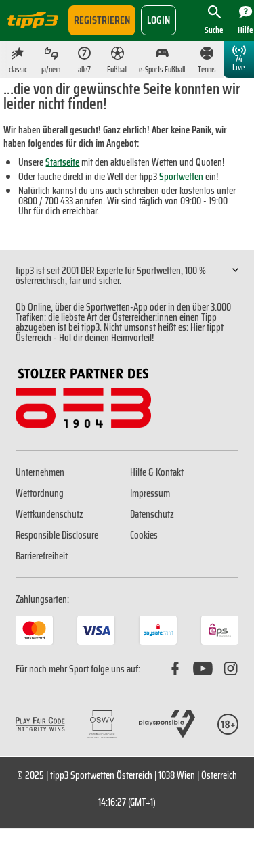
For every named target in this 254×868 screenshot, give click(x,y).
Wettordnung (40, 493)
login (158, 20)
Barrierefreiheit (42, 556)
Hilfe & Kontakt (157, 472)
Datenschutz (152, 514)
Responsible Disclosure (57, 535)
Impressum (150, 493)
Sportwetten (181, 177)
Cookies (144, 535)
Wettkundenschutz (49, 514)
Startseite (62, 162)
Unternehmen (40, 472)
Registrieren (102, 20)
